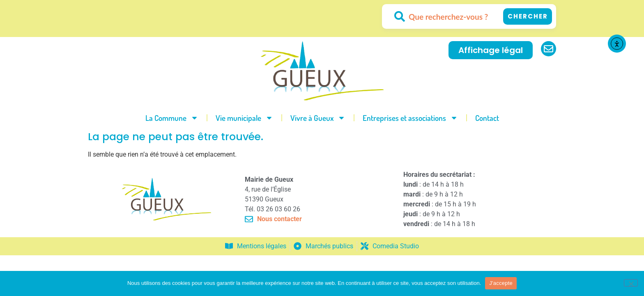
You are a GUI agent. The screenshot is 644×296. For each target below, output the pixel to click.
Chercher (528, 16)
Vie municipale (244, 118)
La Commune (172, 118)
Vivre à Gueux (318, 118)
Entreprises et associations (410, 118)
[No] (631, 283)
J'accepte (501, 283)
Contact (487, 118)
